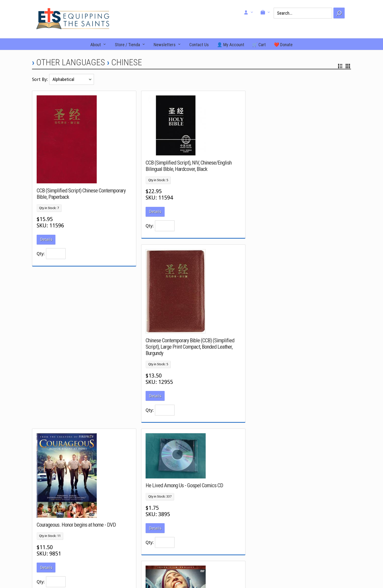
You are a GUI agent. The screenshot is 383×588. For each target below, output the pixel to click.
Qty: (41, 254)
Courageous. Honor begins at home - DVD (76, 371)
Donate (281, 532)
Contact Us (199, 45)
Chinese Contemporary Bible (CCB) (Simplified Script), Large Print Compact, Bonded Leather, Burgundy (297, 193)
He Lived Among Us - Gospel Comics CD (183, 332)
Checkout (205, 526)
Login (202, 543)
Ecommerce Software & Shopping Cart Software (231, 568)
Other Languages (71, 62)
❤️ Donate (283, 45)
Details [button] (46, 239)
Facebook (52, 520)
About (96, 45)
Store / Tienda (127, 45)
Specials (127, 526)
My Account (207, 537)
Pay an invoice (286, 549)
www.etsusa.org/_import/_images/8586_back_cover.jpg (314, 380)
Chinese (127, 62)
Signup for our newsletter (294, 543)
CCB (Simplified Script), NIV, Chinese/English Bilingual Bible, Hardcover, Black (188, 166)
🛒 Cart (259, 45)
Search (203, 532)
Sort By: (41, 79)
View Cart (205, 520)
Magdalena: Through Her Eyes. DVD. (287, 348)
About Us (282, 520)
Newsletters (165, 45)
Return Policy (285, 537)
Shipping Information (292, 554)
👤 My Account (231, 45)
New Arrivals (131, 520)
